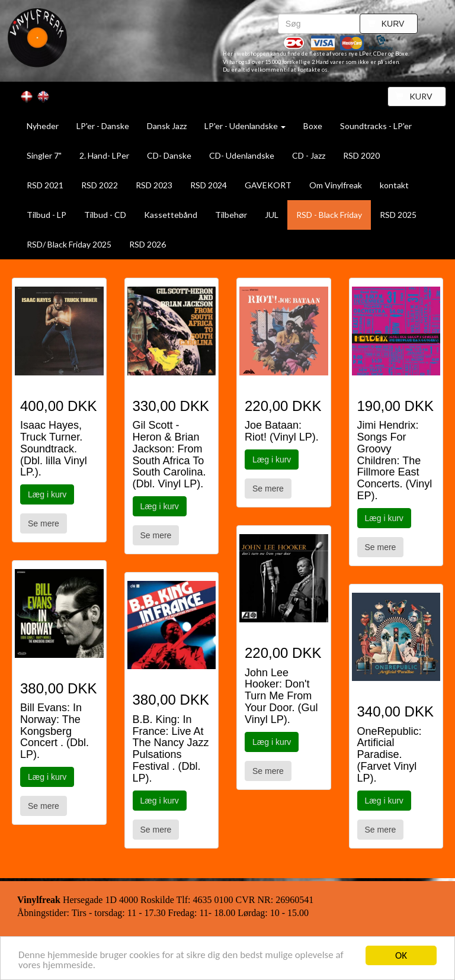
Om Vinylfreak (336, 185)
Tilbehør (231, 215)
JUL (272, 215)
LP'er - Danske (103, 126)
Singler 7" (44, 155)
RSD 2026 (148, 244)
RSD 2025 (398, 215)
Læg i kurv (47, 494)
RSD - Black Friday (329, 215)
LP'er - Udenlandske (245, 126)
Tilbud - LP (47, 215)
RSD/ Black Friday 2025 (69, 244)
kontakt (394, 185)
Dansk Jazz (167, 126)
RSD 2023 (154, 185)
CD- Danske (169, 155)
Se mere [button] (44, 523)
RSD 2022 (100, 185)
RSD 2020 (361, 155)
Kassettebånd (171, 215)
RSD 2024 (209, 185)
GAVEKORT (268, 185)
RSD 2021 (45, 185)
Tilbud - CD (105, 215)
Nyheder (43, 126)
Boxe (313, 126)
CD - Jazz (309, 155)
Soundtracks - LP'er (376, 126)
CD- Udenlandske (242, 155)
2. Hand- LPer (104, 155)
